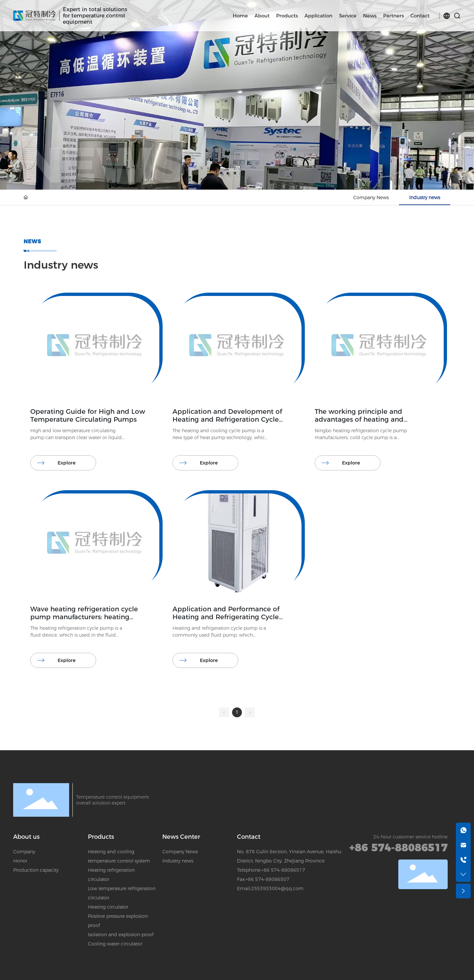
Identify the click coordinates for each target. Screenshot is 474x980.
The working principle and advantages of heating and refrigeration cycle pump (359, 419)
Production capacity (36, 870)
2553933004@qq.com (277, 888)
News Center (181, 837)
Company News (371, 198)
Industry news (425, 198)
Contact (249, 837)
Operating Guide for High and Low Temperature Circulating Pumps (88, 415)
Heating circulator (108, 907)
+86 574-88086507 (267, 879)
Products (101, 837)
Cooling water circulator (115, 944)
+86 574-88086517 (283, 870)
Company (24, 852)
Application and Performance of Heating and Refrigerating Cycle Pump (226, 617)
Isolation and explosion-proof (121, 935)
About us (26, 837)
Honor (20, 861)
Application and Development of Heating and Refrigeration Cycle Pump (227, 419)
